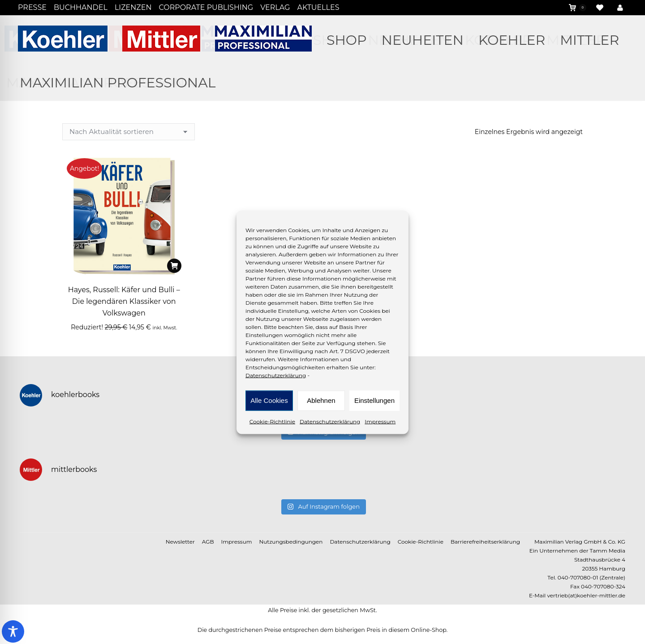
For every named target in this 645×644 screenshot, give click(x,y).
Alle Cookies (269, 400)
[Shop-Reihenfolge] (129, 132)
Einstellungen (374, 400)
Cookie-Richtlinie (272, 421)
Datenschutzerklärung (276, 375)
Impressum (380, 421)
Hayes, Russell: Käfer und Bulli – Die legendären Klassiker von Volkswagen (124, 301)
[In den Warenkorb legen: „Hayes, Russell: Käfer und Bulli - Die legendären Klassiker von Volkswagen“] (174, 266)
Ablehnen (321, 400)
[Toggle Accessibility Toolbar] (13, 631)
